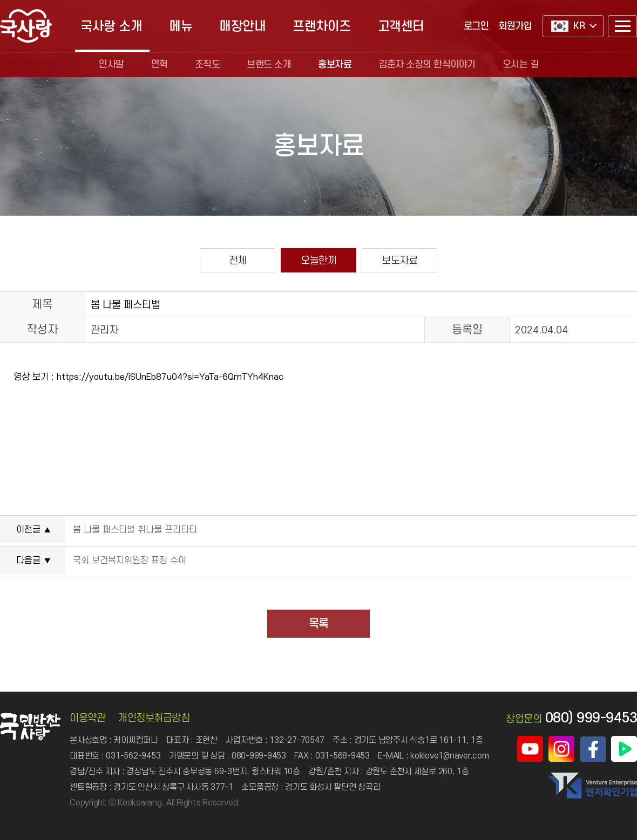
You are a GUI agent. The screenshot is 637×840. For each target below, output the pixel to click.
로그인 (476, 26)
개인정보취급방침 (154, 718)
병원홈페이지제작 (98, 811)
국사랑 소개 (111, 26)
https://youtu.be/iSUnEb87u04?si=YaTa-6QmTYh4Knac (170, 377)
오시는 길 (521, 64)
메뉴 (181, 26)
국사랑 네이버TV (624, 749)
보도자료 (399, 260)
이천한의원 (190, 811)
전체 (238, 260)
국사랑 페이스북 (593, 749)
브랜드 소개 (269, 64)
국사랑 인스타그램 (561, 749)
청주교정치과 (149, 811)
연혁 (160, 64)
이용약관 (87, 718)
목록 (318, 623)
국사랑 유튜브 (530, 749)
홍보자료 (335, 64)
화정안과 (298, 811)
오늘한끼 (318, 260)
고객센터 (401, 26)
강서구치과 (332, 811)
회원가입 (515, 26)
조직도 (208, 64)
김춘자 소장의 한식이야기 (427, 64)
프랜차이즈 (322, 26)
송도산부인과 (261, 811)
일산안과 (223, 811)
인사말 (111, 64)
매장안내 (242, 26)
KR (568, 26)
